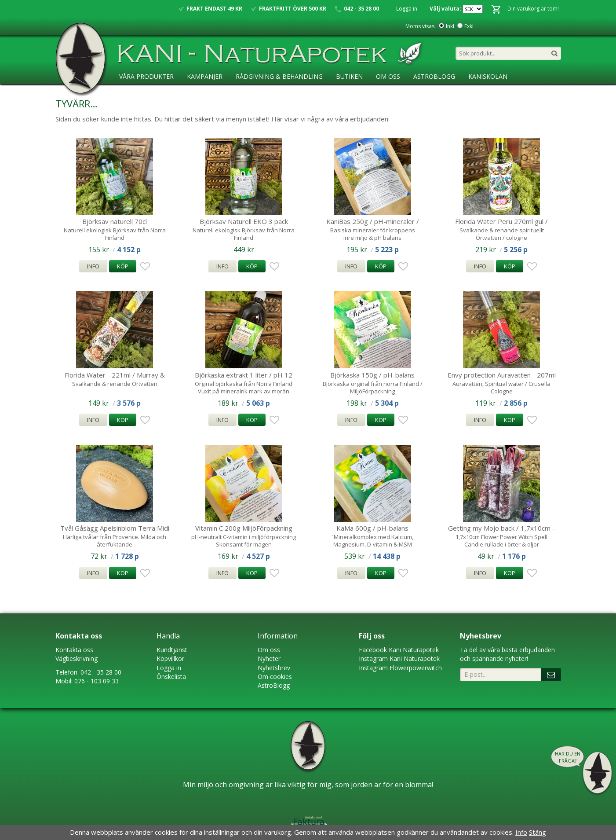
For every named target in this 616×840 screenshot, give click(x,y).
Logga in (407, 9)
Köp (123, 266)
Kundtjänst (172, 650)
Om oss (269, 650)
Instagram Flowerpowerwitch (400, 668)
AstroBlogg (434, 76)
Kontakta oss (74, 650)
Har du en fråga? (568, 757)
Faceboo (371, 650)
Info (93, 266)
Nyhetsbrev (274, 668)
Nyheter (269, 658)
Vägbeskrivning (77, 658)
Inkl (450, 26)
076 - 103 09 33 (97, 681)
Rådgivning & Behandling (279, 76)
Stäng (538, 832)
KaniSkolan (488, 76)
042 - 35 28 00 (101, 672)
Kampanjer (205, 76)
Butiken (349, 76)
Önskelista (171, 677)
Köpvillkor (170, 658)
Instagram (373, 658)
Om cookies (275, 677)
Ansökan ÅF (139, 94)
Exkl (469, 26)
